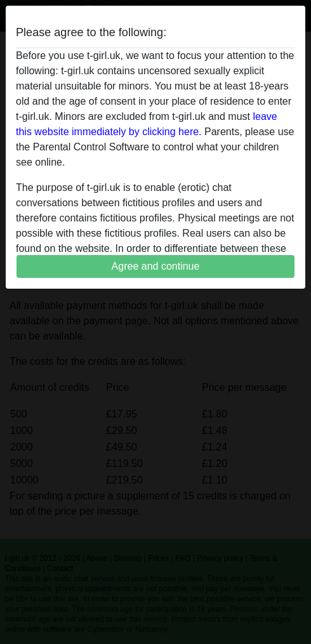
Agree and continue (156, 266)
